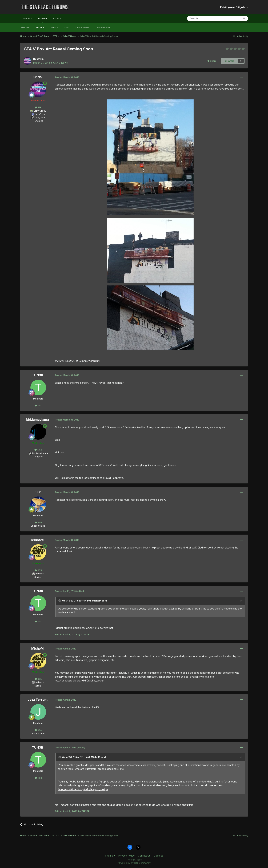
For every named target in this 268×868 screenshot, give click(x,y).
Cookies (159, 856)
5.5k (38, 450)
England (38, 121)
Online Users (82, 27)
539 (38, 522)
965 (38, 570)
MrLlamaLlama (37, 420)
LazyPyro (40, 114)
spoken (75, 500)
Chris (40, 59)
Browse (43, 20)
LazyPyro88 (40, 111)
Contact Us (144, 856)
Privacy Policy (127, 856)
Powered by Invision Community (134, 863)
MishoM (37, 540)
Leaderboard (103, 27)
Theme (110, 856)
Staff (67, 27)
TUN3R (38, 375)
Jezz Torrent (38, 700)
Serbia (38, 577)
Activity (57, 18)
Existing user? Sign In (234, 7)
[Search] (205, 18)
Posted (67, 77)
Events (54, 27)
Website (28, 18)
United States (38, 526)
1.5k (38, 405)
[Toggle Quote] (60, 601)
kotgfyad (94, 361)
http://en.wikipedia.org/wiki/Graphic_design (80, 681)
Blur (38, 492)
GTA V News (60, 63)
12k (38, 107)
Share (212, 61)
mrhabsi (40, 574)
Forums (40, 27)
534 (38, 730)
